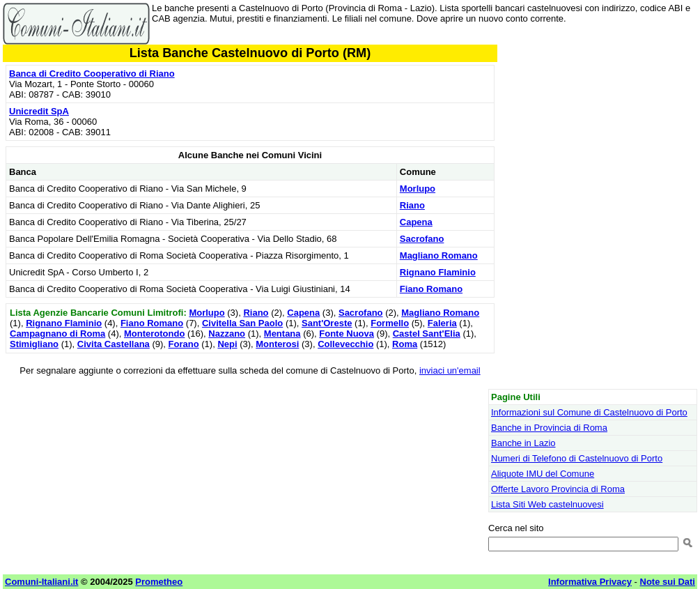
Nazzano (227, 334)
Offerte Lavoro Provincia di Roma (558, 489)
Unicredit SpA (39, 111)
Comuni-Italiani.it (41, 582)
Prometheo (159, 582)
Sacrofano (422, 239)
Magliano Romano (439, 255)
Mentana (282, 334)
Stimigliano (34, 344)
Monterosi (277, 344)
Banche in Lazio (523, 443)
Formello (390, 323)
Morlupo (418, 189)
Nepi (227, 344)
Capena (416, 222)
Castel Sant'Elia (427, 334)
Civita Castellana (114, 344)
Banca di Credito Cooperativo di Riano (92, 74)
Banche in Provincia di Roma (549, 428)
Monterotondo (154, 334)
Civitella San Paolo (242, 323)
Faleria (442, 323)
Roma (405, 344)
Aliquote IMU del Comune (543, 474)
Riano (412, 205)
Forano (184, 344)
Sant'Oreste (327, 323)
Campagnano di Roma (57, 334)
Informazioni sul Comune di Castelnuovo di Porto (589, 412)
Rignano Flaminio (438, 272)
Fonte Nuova (347, 334)
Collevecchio (345, 344)
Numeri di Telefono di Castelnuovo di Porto (577, 458)
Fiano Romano (431, 289)
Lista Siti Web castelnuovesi (547, 504)
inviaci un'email (450, 370)
